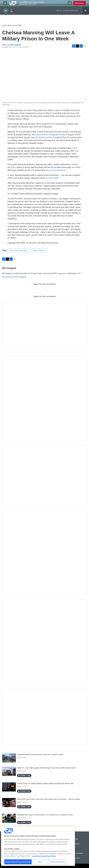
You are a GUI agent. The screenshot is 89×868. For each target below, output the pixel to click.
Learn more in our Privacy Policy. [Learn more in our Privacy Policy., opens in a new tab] (44, 856)
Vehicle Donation (74, 844)
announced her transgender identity (50, 135)
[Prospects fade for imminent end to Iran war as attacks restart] (9, 758)
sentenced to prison (44, 137)
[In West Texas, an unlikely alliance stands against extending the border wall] (9, 787)
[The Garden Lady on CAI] (44, 398)
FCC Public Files (74, 858)
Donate (80, 3)
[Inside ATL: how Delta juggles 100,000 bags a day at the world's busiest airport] (9, 771)
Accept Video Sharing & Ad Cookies (18, 862)
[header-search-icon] (70, 3)
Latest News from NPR (12, 25)
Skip (40, 862)
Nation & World (39, 250)
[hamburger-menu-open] (5, 3)
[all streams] (86, 11)
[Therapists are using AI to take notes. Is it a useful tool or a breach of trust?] (9, 818)
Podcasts (72, 849)
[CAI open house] (44, 475)
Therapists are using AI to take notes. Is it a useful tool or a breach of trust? (45, 815)
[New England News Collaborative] (44, 641)
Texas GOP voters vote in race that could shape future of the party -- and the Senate (48, 799)
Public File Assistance (76, 853)
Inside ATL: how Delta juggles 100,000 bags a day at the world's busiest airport (46, 768)
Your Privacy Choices (58, 862)
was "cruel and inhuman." (56, 170)
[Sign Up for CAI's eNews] (44, 552)
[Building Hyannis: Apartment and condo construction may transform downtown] (44, 716)
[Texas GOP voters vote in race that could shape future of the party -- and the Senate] (9, 803)
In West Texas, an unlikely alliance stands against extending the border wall (45, 783)
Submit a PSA (73, 839)
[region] (38, 846)
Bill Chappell (16, 45)
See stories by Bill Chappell (14, 277)
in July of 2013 (52, 178)
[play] (6, 11)
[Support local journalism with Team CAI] (44, 328)
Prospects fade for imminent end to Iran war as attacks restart (40, 755)
